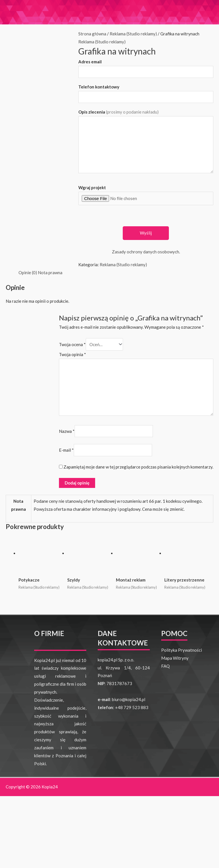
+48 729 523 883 (132, 707)
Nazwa (67, 431)
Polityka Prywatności (182, 650)
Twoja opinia (72, 354)
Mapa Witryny (175, 658)
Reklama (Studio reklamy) (133, 34)
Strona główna (92, 34)
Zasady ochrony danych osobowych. (146, 252)
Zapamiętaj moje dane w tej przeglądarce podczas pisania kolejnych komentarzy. (138, 467)
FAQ (165, 666)
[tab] (28, 273)
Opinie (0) (28, 272)
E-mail (66, 450)
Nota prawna (50, 272)
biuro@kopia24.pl (129, 699)
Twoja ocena (72, 344)
